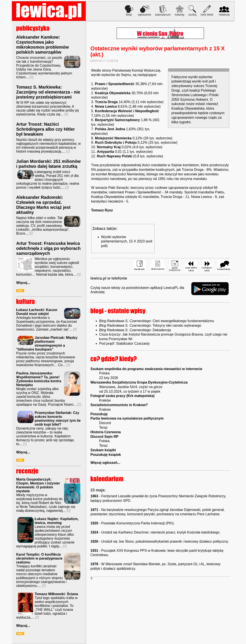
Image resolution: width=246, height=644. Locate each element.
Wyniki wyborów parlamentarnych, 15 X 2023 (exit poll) (127, 241)
